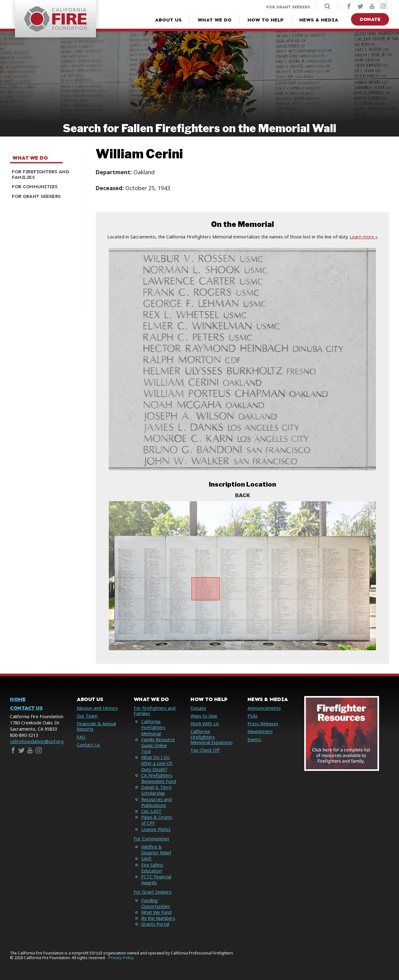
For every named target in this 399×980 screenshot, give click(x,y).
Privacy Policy (121, 958)
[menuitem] (45, 175)
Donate (370, 19)
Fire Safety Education (152, 868)
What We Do (30, 158)
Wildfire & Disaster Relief (156, 850)
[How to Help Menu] (265, 20)
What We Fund (156, 912)
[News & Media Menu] (319, 20)
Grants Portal (155, 924)
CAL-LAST (151, 811)
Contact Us (26, 708)
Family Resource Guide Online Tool (158, 745)
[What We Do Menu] (215, 20)
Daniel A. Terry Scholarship (156, 790)
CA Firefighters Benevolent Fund (159, 778)
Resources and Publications (156, 802)
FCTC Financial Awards (156, 880)
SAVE (146, 859)
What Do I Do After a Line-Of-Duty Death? (157, 763)
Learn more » (364, 237)
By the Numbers (158, 918)
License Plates (156, 829)
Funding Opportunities (156, 903)
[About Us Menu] (168, 20)
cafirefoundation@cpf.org (37, 741)
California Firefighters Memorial (153, 727)
